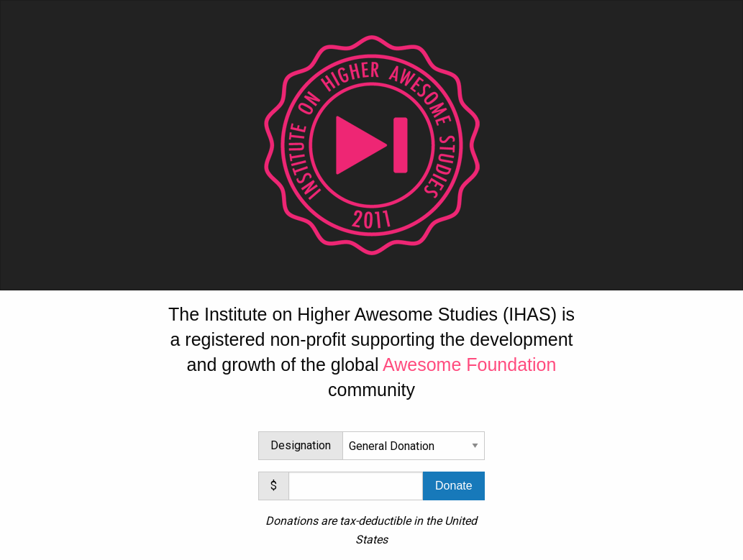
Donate (454, 486)
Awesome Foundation (469, 364)
